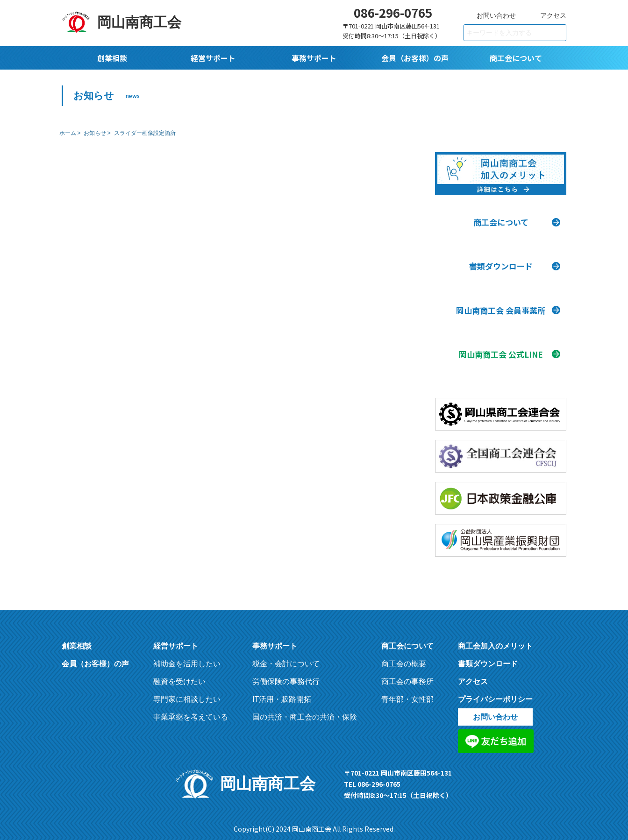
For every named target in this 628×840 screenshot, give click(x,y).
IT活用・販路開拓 (282, 691)
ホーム (68, 133)
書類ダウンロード (488, 655)
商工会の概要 (404, 655)
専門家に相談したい (187, 691)
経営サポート (213, 58)
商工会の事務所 (407, 673)
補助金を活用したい (187, 655)
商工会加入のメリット (495, 638)
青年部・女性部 (407, 691)
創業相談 (112, 58)
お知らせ (95, 133)
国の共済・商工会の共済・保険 (305, 709)
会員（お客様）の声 (415, 58)
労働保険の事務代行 (286, 673)
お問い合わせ (496, 15)
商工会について (516, 58)
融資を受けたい (179, 673)
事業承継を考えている (191, 709)
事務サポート (314, 58)
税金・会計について (286, 655)
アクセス (553, 15)
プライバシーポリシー (495, 691)
